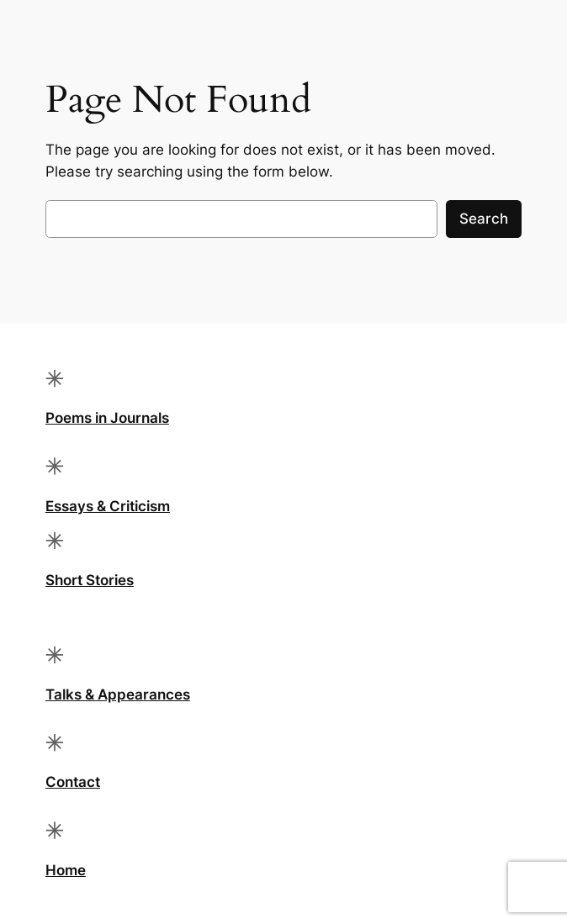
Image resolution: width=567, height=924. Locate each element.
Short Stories (90, 580)
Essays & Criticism (108, 506)
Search (484, 219)
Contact (73, 782)
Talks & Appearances (118, 694)
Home (66, 870)
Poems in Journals (107, 418)
